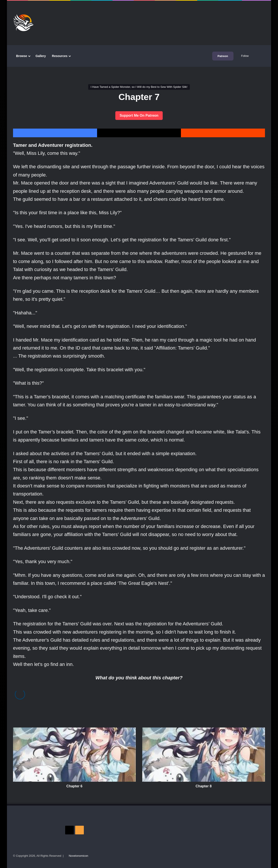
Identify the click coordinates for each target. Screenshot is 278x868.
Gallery (41, 56)
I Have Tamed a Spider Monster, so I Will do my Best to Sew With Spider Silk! (139, 87)
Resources (60, 56)
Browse (22, 56)
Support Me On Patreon (139, 115)
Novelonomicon (78, 856)
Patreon (223, 56)
